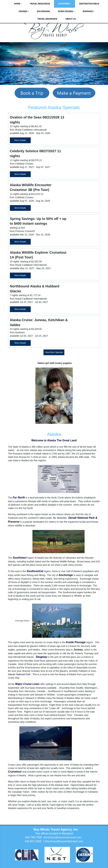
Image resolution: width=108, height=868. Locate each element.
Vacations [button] (64, 4)
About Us (71, 19)
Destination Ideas (89, 4)
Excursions (43, 11)
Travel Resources (40, 4)
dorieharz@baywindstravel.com (62, 837)
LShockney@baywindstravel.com (63, 841)
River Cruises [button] (66, 11)
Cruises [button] (23, 11)
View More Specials (54, 352)
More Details (20, 140)
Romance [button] (88, 11)
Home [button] (17, 4)
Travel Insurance (47, 19)
